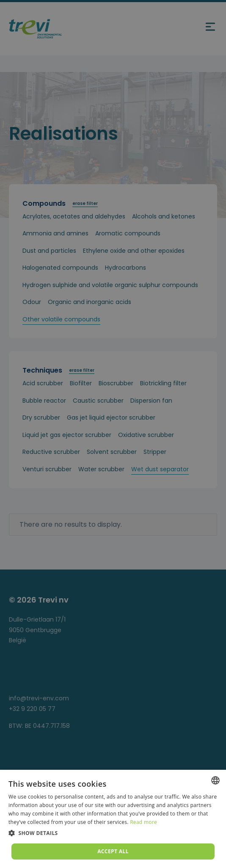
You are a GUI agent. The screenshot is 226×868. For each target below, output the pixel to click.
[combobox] (215, 780)
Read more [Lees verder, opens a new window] (143, 822)
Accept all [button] (113, 851)
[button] (113, 833)
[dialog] (113, 819)
